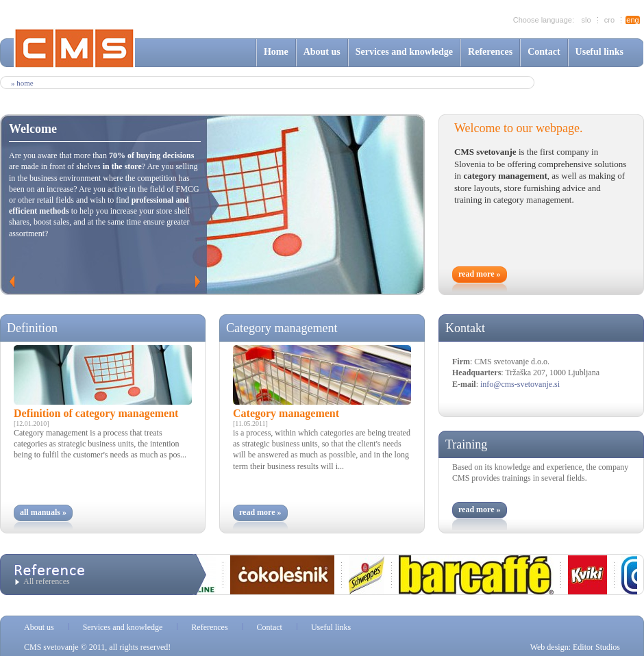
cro (609, 20)
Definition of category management (96, 413)
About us (322, 52)
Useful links (599, 52)
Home (276, 52)
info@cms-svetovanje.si (520, 384)
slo (586, 20)
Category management (282, 328)
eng (632, 20)
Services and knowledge (404, 52)
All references (47, 581)
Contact (544, 52)
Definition (32, 328)
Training (466, 444)
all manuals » (43, 512)
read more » (480, 274)
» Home (22, 83)
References (490, 52)
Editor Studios (596, 647)
